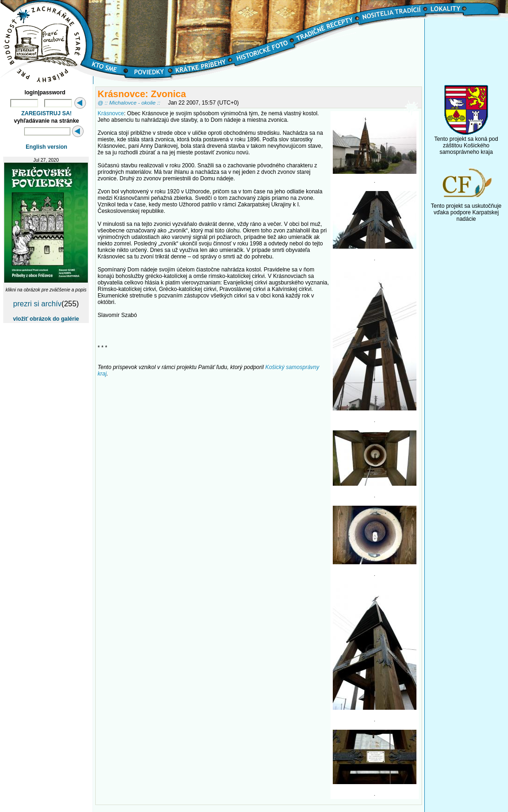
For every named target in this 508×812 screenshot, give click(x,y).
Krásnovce (111, 113)
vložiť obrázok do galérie (46, 319)
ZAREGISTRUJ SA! (47, 113)
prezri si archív (37, 304)
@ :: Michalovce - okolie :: (129, 102)
